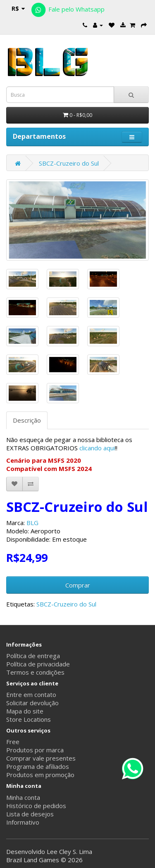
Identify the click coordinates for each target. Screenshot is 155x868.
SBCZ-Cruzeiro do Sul (69, 163)
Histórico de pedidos (36, 806)
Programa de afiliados (38, 766)
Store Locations (29, 719)
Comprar (78, 585)
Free (13, 742)
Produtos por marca (35, 750)
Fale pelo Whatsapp (67, 9)
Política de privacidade (38, 664)
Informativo (23, 822)
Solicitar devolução (32, 703)
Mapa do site (25, 711)
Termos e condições (35, 672)
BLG (32, 523)
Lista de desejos (30, 814)
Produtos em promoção (40, 775)
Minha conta (23, 797)
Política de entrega (33, 656)
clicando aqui (97, 448)
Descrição (27, 420)
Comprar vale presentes (41, 758)
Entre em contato (31, 694)
